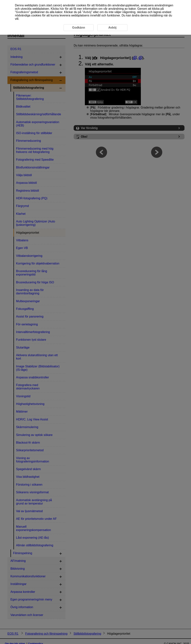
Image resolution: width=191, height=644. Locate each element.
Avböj (87, 12)
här (62, 9)
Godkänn (22, 12)
